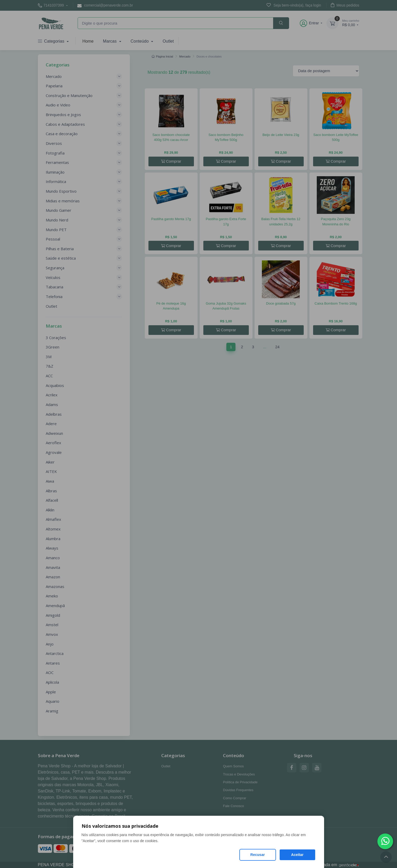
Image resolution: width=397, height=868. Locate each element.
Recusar (258, 855)
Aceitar (297, 855)
